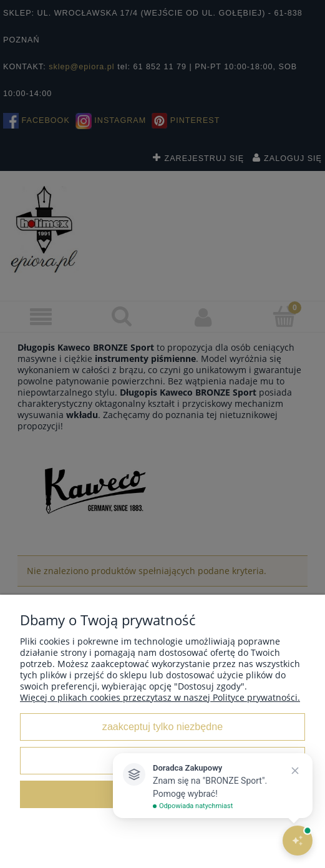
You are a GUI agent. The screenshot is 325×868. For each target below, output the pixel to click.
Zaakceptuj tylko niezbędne (162, 726)
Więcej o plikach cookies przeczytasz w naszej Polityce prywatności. (160, 697)
